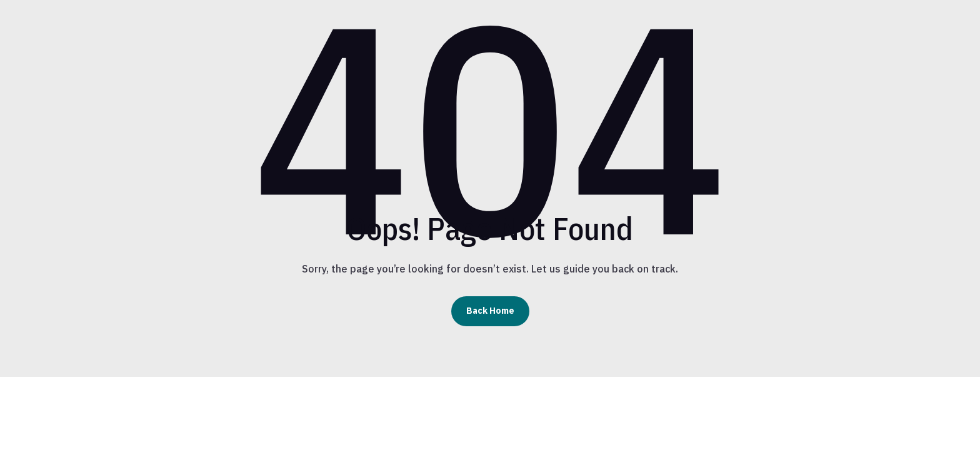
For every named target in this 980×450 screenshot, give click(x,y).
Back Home (490, 311)
